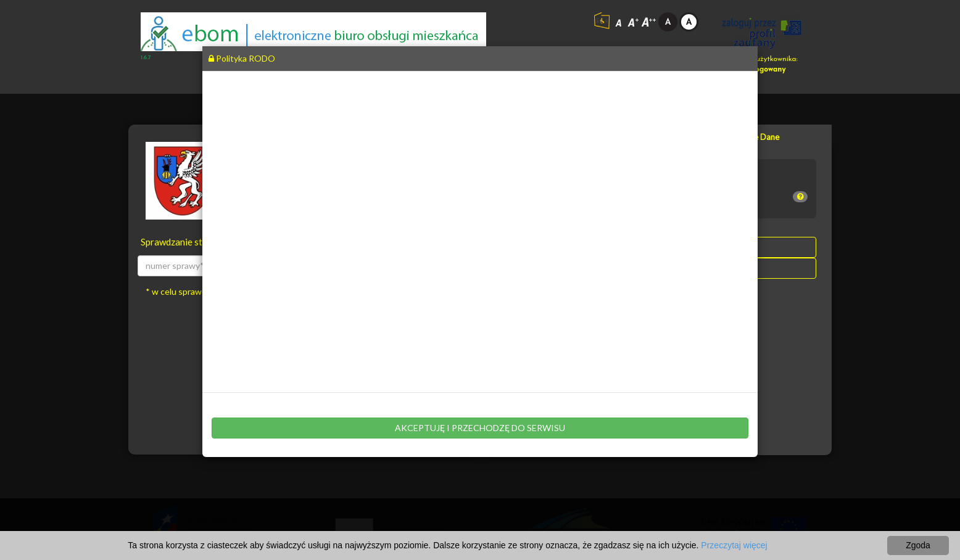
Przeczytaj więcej (734, 545)
